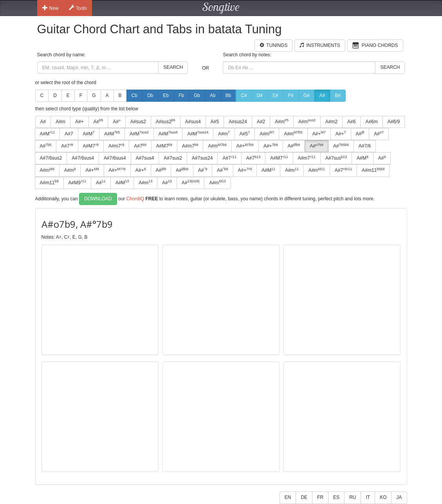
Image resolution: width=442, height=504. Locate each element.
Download (98, 199)
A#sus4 (193, 122)
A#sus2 (138, 122)
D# (260, 95)
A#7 (69, 134)
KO (383, 497)
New (51, 8)
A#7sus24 (202, 158)
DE (304, 497)
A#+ (79, 122)
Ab (213, 95)
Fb (181, 95)
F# (291, 95)
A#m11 (373, 170)
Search (173, 67)
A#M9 (77, 182)
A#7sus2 (173, 158)
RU (353, 497)
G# (307, 95)
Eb (166, 95)
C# (244, 95)
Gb (197, 95)
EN (288, 497)
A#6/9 (394, 122)
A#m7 (116, 146)
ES (336, 497)
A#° (116, 122)
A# (322, 95)
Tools (78, 8)
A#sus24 (238, 122)
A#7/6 (365, 146)
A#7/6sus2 (51, 158)
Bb (228, 95)
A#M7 (91, 146)
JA (399, 497)
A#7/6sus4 (83, 158)
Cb (134, 95)
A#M (48, 133)
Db (150, 95)
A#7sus (336, 158)
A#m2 (331, 122)
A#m (60, 122)
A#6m (371, 122)
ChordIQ (135, 198)
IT (368, 497)
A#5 (215, 122)
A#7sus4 (145, 158)
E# (275, 95)
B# (338, 95)
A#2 (261, 122)
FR (320, 497)
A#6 (351, 122)
